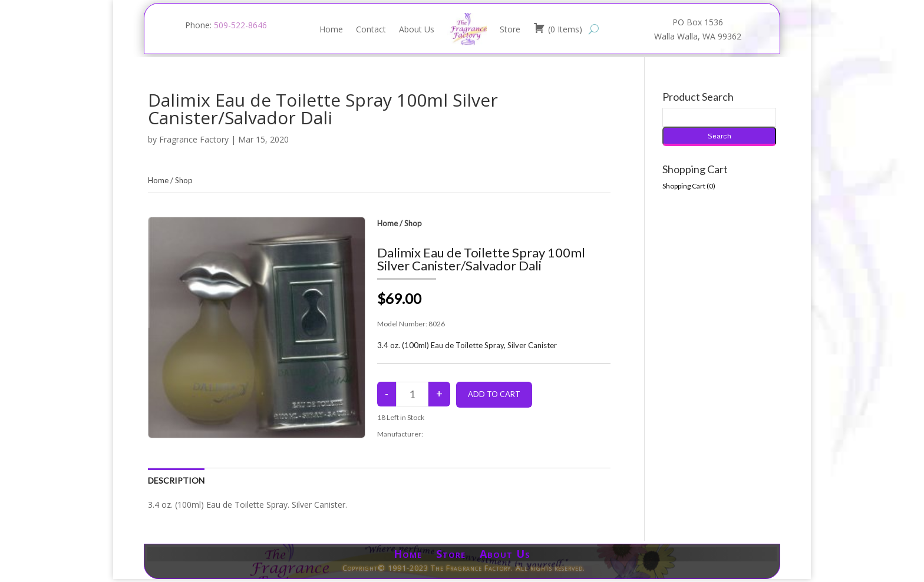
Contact (371, 29)
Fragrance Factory (194, 139)
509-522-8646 (240, 25)
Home (331, 29)
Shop (184, 180)
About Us (417, 29)
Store (510, 29)
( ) (558, 28)
